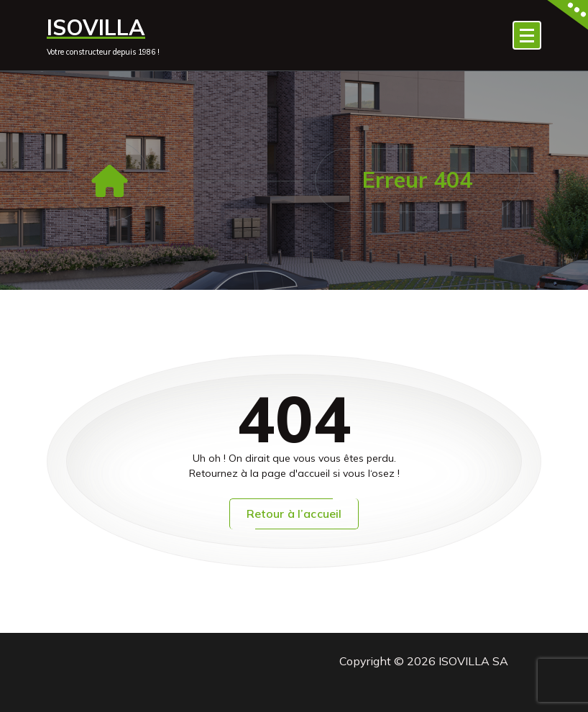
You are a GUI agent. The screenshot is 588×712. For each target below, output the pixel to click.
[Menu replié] (527, 35)
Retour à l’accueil (294, 514)
